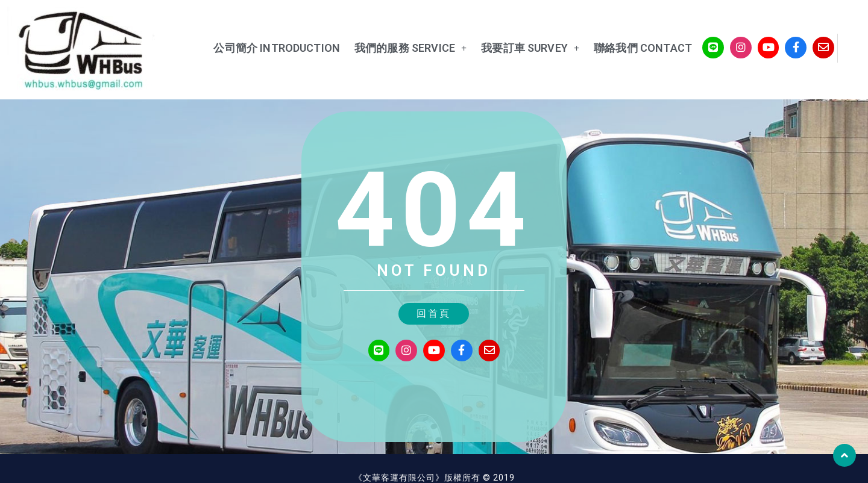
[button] (434, 313)
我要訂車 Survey (518, 48)
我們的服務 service (398, 48)
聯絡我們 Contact (631, 48)
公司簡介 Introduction (265, 48)
